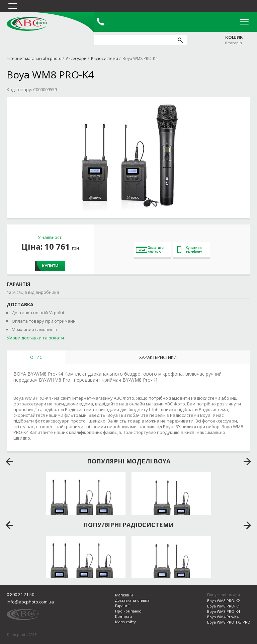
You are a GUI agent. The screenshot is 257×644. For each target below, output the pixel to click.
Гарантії (122, 606)
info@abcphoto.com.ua (30, 602)
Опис (36, 357)
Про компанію (128, 611)
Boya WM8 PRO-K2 (224, 601)
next (247, 462)
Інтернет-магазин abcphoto (34, 58)
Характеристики (158, 357)
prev (10, 462)
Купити (50, 266)
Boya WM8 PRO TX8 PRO (229, 622)
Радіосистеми (105, 58)
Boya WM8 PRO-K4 (224, 611)
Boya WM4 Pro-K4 (223, 617)
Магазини (124, 595)
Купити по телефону (190, 250)
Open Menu (244, 22)
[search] (180, 40)
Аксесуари (76, 58)
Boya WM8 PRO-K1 (224, 606)
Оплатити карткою (150, 250)
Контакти (123, 616)
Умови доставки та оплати (35, 338)
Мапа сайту (125, 622)
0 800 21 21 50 (20, 594)
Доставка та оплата (132, 600)
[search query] (134, 40)
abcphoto (27, 24)
